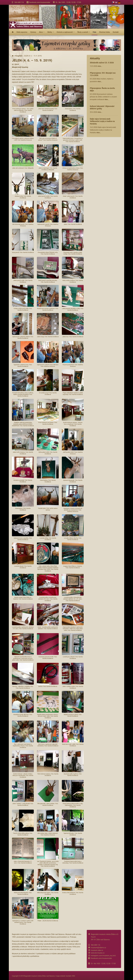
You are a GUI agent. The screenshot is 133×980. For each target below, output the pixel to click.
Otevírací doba (104, 32)
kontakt (69, 976)
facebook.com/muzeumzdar (40, 2)
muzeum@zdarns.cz (98, 948)
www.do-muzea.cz (98, 953)
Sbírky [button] (50, 32)
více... (100, 66)
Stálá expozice (22, 32)
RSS (74, 976)
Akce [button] (41, 32)
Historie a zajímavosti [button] (65, 32)
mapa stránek (61, 976)
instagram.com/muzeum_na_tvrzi (103, 956)
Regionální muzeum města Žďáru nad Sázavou (39, 976)
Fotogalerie (19, 56)
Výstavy (33, 32)
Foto (94, 32)
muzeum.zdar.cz (97, 950)
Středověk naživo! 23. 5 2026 (102, 63)
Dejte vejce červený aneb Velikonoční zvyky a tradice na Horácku (102, 121)
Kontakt (116, 32)
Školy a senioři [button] (83, 32)
